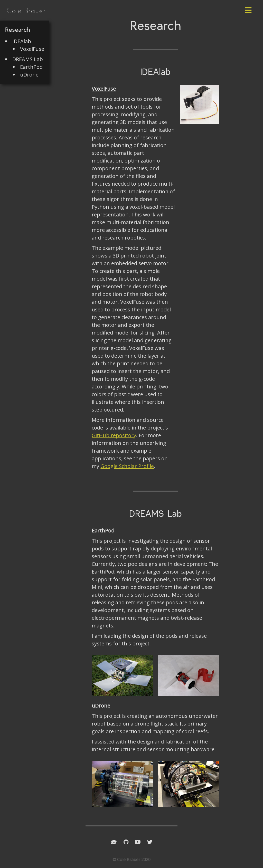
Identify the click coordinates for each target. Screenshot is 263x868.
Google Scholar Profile (127, 466)
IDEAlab (22, 41)
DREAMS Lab (28, 59)
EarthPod (31, 67)
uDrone (29, 75)
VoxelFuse (32, 49)
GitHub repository (114, 435)
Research (18, 30)
